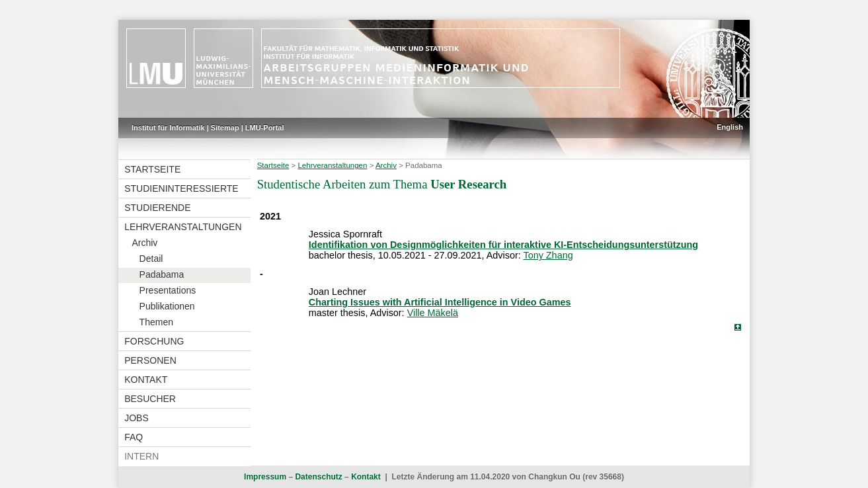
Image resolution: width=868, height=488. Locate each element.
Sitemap (225, 128)
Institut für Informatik (168, 128)
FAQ (134, 437)
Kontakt (146, 380)
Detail (151, 259)
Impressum (265, 477)
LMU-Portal (265, 128)
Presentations (168, 290)
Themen (156, 322)
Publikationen (167, 306)
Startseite (152, 169)
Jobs (137, 418)
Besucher (150, 399)
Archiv (144, 243)
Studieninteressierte (181, 188)
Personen (150, 360)
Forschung (154, 341)
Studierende (157, 208)
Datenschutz (318, 477)
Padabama (162, 274)
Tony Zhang (548, 255)
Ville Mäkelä (433, 313)
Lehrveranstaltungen (183, 227)
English (730, 127)
